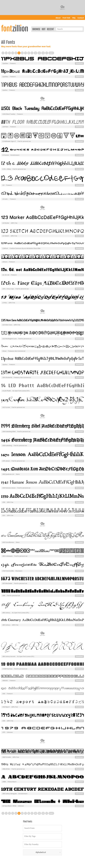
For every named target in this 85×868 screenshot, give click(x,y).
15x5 (4, 515)
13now (4, 351)
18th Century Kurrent (9, 656)
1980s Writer (6, 769)
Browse (36, 29)
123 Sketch (6, 236)
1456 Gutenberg (7, 446)
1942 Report (6, 707)
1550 (4, 502)
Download (79, 63)
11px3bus (5, 77)
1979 (4, 732)
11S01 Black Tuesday (9, 114)
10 (36, 53)
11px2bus (5, 63)
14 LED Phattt (6, 391)
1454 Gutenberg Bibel (9, 432)
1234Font (5, 248)
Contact (81, 18)
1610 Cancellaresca (8, 542)
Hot (44, 29)
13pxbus (5, 365)
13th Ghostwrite (7, 378)
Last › (51, 53)
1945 (4, 721)
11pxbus (5, 90)
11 (39, 53)
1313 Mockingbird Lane (9, 339)
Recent (50, 29)
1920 (4, 694)
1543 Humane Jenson (9, 488)
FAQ (74, 18)
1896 (4, 596)
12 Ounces (5, 155)
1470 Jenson (6, 461)
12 (43, 53)
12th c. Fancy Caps (8, 289)
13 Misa (5, 303)
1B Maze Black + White (9, 806)
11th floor (5, 127)
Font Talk (66, 18)
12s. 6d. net (6, 275)
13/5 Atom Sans (7, 325)
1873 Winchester (7, 583)
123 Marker (6, 223)
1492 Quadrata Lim (8, 474)
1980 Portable (7, 757)
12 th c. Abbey (7, 169)
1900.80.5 (5, 681)
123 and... (5, 199)
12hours (5, 262)
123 (3, 185)
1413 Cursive (6, 407)
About (58, 18)
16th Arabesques (7, 556)
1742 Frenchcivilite (8, 571)
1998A (4, 782)
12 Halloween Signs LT (9, 141)
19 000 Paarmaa (7, 669)
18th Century (6, 613)
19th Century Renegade (9, 794)
